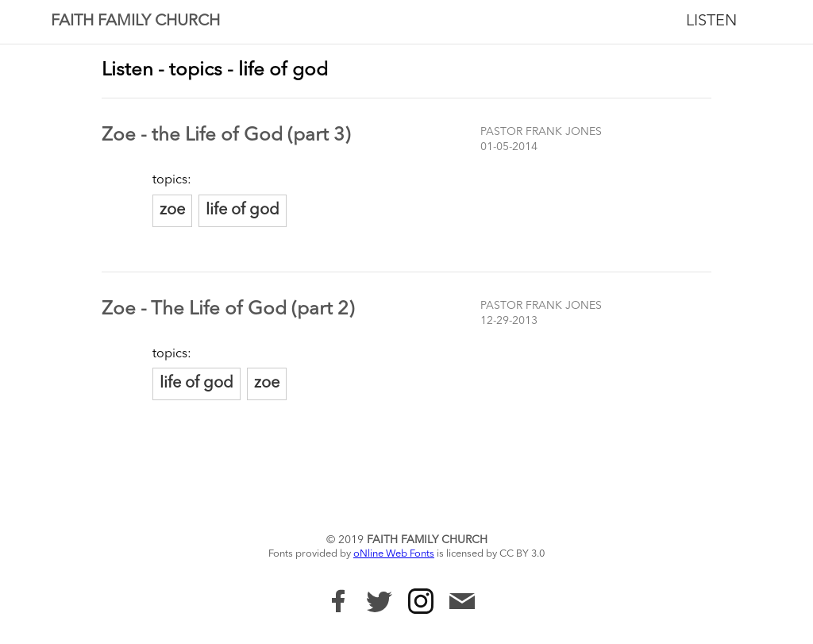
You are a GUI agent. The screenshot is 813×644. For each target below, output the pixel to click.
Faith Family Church (135, 21)
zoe (172, 210)
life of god (243, 210)
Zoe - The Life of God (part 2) (228, 310)
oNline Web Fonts (394, 554)
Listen (711, 21)
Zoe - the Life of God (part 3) (226, 136)
